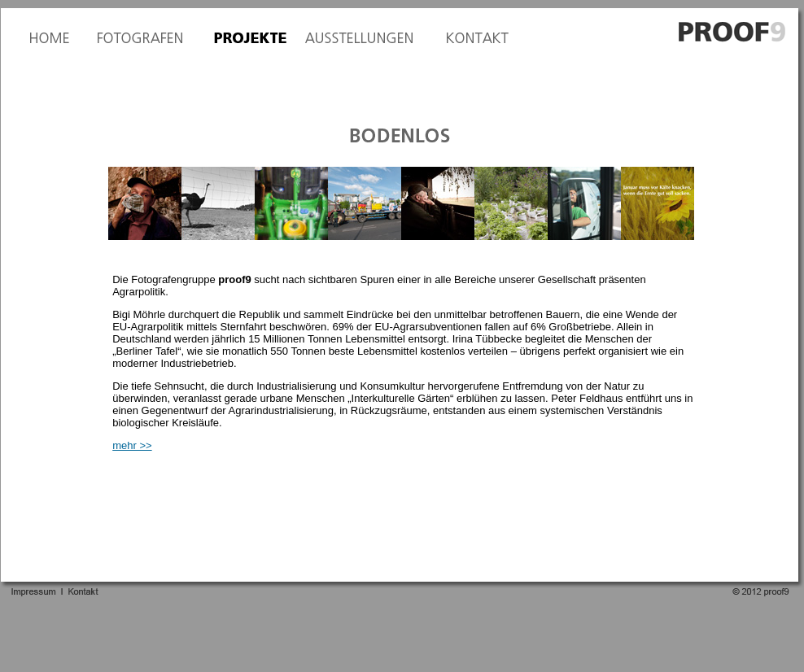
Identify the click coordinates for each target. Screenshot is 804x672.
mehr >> (132, 445)
